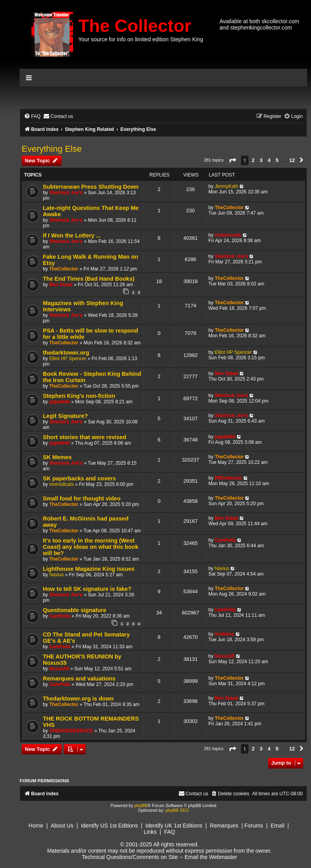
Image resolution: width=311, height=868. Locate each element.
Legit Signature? (65, 416)
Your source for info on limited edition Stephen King (141, 39)
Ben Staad (61, 285)
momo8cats (62, 484)
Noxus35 (59, 669)
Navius (56, 575)
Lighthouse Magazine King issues (89, 569)
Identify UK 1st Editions (174, 826)
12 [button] (292, 160)
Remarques (224, 826)
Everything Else (52, 149)
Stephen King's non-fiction (79, 396)
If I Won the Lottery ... (72, 235)
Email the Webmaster (211, 857)
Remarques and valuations (79, 679)
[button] (232, 161)
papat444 (59, 402)
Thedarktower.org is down (78, 699)
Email (277, 826)
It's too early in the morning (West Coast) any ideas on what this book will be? (91, 547)
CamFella (225, 540)
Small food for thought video (82, 498)
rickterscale (228, 235)
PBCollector (228, 478)
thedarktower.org (66, 353)
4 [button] (269, 160)
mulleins (224, 634)
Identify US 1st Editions (109, 826)
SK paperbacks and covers (79, 478)
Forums (253, 826)
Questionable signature (75, 610)
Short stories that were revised (85, 437)
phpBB (141, 805)
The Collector (135, 26)
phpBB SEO (177, 810)
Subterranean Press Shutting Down (91, 187)
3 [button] (261, 160)
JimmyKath (226, 186)
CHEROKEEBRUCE (71, 731)
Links (150, 832)
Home (36, 826)
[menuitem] (32, 117)
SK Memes (57, 457)
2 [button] (253, 160)
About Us (62, 826)
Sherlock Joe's (66, 193)
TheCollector (229, 208)
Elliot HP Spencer (68, 359)
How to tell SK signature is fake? (87, 589)
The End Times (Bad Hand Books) (89, 279)
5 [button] (277, 160)
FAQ (169, 832)
